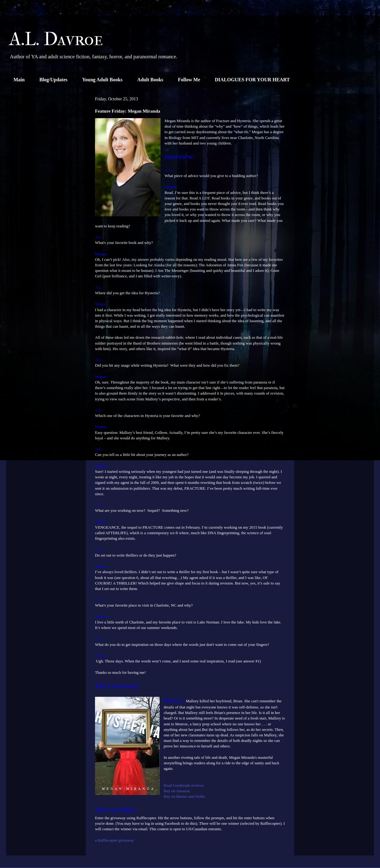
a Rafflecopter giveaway (114, 840)
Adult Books (150, 80)
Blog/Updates (53, 80)
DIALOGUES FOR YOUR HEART (252, 80)
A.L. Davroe (56, 39)
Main (19, 80)
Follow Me (189, 80)
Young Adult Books (102, 80)
